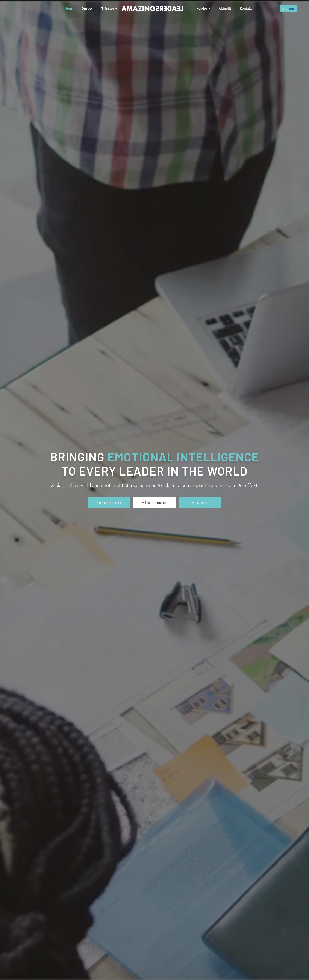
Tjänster (108, 8)
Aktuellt (225, 8)
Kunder (202, 8)
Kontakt (246, 8)
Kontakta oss (109, 503)
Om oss (87, 8)
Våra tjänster (154, 503)
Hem (69, 8)
